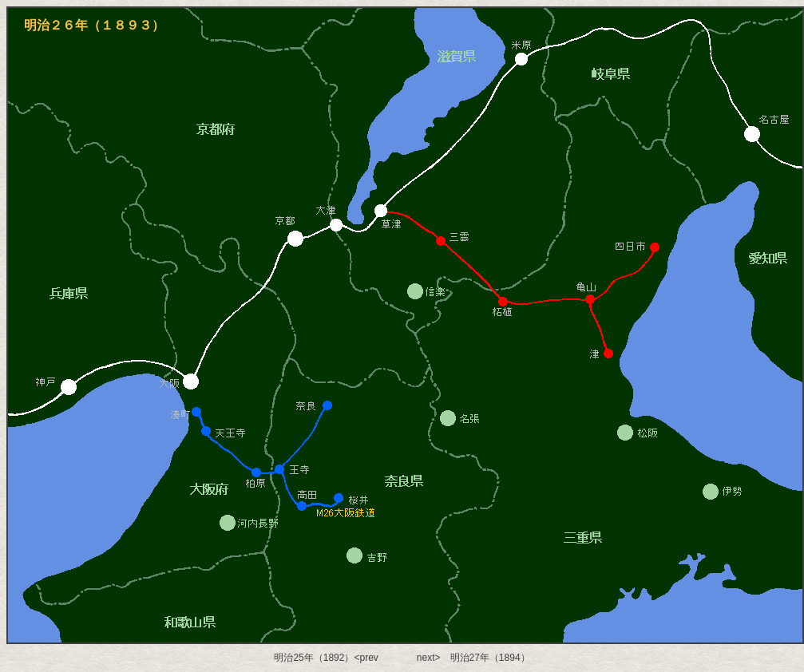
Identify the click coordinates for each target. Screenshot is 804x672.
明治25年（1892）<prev (326, 658)
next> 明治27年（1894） (473, 658)
